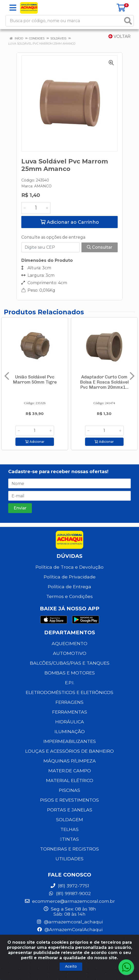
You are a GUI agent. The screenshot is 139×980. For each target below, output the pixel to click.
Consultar (100, 247)
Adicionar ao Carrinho (70, 222)
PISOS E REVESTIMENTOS (69, 800)
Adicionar (35, 442)
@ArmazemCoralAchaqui (70, 929)
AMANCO (43, 186)
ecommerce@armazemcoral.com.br (70, 901)
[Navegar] (7, 376)
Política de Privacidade (70, 577)
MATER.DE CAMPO (70, 771)
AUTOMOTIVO (70, 653)
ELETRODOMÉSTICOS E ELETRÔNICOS (69, 692)
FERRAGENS (69, 702)
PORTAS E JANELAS (70, 810)
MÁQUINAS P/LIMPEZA (70, 761)
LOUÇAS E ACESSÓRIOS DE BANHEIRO (69, 751)
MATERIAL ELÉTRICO (70, 780)
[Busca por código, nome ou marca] (64, 21)
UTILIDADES (69, 859)
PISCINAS (69, 790)
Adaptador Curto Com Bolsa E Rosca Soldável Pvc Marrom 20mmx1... (104, 382)
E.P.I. (70, 683)
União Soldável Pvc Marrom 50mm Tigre (35, 379)
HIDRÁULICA (70, 722)
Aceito (71, 966)
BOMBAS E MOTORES (70, 673)
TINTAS (69, 839)
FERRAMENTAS (70, 712)
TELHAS (69, 829)
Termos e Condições (69, 596)
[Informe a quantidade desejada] (36, 208)
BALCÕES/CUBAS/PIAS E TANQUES (70, 663)
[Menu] (13, 8)
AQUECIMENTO (69, 643)
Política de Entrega (69, 587)
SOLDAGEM (69, 819)
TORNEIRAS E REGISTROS (69, 849)
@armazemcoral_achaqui (69, 922)
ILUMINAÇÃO (70, 731)
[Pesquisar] (128, 21)
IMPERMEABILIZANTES (70, 741)
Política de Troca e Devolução (69, 567)
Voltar (119, 36)
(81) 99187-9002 (70, 893)
